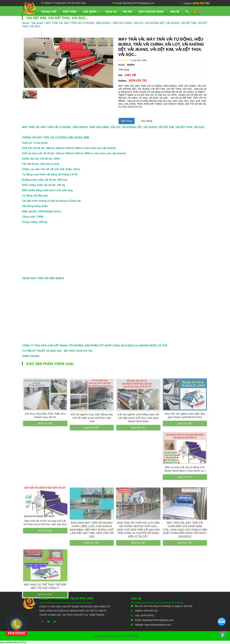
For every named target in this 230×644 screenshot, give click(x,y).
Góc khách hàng (151, 11)
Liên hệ (175, 11)
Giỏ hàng (146, 121)
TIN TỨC (128, 11)
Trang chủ (49, 11)
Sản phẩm (91, 11)
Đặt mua (127, 121)
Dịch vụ (111, 11)
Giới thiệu (70, 11)
